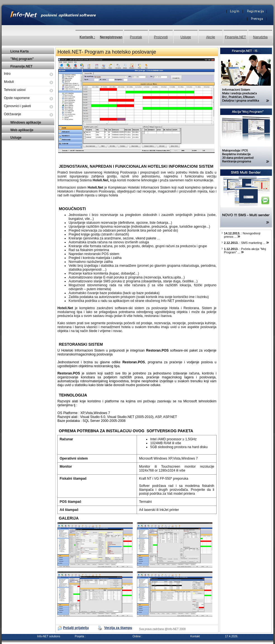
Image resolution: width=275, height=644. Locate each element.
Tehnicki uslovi (15, 90)
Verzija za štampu (118, 628)
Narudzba (260, 37)
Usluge (186, 37)
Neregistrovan (111, 37)
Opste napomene (17, 98)
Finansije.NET (235, 37)
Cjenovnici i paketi (17, 106)
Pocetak (136, 37)
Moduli (9, 82)
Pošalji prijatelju (76, 628)
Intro (7, 74)
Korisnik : (87, 37)
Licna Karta (19, 51)
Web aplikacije (22, 130)
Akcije (210, 37)
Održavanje (12, 114)
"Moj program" (22, 59)
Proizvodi (161, 37)
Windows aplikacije (26, 122)
